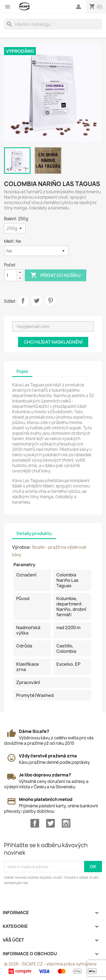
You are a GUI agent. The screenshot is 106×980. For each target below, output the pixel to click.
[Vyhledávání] (53, 24)
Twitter (50, 823)
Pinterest (50, 301)
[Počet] (11, 275)
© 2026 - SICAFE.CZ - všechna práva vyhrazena (50, 964)
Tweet (37, 301)
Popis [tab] (22, 371)
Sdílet (23, 301)
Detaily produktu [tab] (34, 533)
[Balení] (15, 228)
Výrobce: (22, 547)
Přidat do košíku (56, 275)
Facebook (35, 823)
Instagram (66, 823)
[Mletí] (36, 251)
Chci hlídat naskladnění (53, 342)
